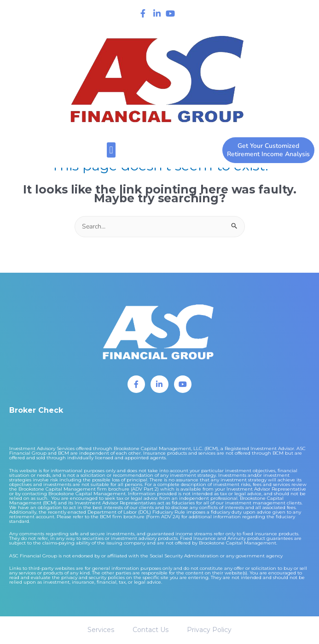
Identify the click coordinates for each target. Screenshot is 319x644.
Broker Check (36, 410)
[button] (111, 150)
